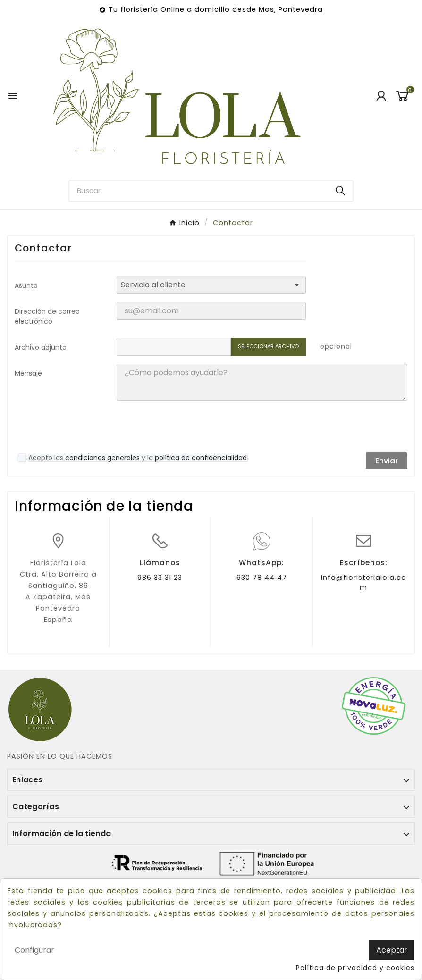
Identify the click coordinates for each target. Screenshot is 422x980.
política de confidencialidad (201, 458)
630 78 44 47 (262, 578)
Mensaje (28, 373)
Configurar (34, 950)
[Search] (340, 191)
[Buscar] (199, 191)
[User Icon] (381, 96)
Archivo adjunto (41, 347)
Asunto (26, 285)
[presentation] (188, 427)
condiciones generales (102, 458)
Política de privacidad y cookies (355, 968)
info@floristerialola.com (364, 582)
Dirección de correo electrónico (47, 316)
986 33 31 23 (160, 578)
